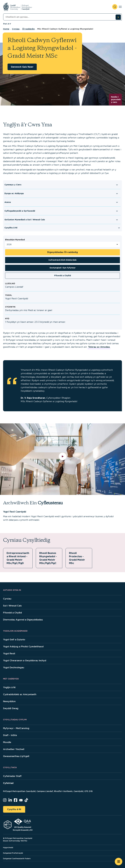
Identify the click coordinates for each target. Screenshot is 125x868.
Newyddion (9, 701)
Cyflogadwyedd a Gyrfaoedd (20, 211)
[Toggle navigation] (120, 7)
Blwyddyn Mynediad (15, 240)
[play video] (62, 459)
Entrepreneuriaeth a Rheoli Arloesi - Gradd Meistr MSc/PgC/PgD (18, 558)
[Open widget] (119, 862)
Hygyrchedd (8, 848)
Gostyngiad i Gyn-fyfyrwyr (62, 268)
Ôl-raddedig (28, 29)
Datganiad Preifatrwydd (13, 853)
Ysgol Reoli (9, 654)
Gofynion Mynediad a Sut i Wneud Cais (25, 220)
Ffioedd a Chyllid (63, 276)
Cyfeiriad (8, 783)
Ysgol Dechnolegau (14, 668)
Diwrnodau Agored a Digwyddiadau (23, 620)
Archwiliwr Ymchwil (14, 749)
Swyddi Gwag (11, 708)
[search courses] (118, 17)
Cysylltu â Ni (11, 228)
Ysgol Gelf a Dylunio (14, 640)
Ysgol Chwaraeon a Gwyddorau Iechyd (25, 661)
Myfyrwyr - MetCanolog (16, 728)
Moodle (7, 742)
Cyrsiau (16, 29)
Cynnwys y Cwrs (13, 185)
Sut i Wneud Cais (12, 606)
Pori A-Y (7, 24)
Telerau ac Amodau (99, 347)
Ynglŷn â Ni (9, 687)
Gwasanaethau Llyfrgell (16, 756)
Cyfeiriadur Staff (12, 776)
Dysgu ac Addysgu (14, 193)
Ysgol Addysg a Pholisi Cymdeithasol (23, 647)
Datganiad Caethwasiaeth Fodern (17, 859)
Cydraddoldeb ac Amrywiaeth (20, 694)
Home (6, 29)
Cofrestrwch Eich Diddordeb (62, 260)
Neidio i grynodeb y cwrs (116, 100)
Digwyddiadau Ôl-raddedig (62, 252)
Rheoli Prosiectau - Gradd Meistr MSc (77, 558)
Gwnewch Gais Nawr (22, 67)
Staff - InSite (10, 735)
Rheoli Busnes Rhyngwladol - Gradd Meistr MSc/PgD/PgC (49, 558)
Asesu (8, 202)
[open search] (115, 7)
